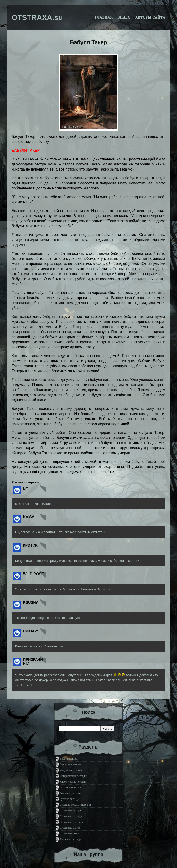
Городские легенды (71, 764)
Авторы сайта (150, 17)
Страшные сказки (70, 828)
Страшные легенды (71, 816)
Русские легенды (70, 799)
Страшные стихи (70, 833)
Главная (104, 17)
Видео (124, 17)
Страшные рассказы (71, 822)
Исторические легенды (73, 776)
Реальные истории (70, 793)
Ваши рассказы (69, 759)
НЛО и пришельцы (71, 787)
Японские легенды (71, 839)
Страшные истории (71, 810)
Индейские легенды (71, 770)
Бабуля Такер (88, 42)
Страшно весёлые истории (75, 805)
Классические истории (73, 782)
